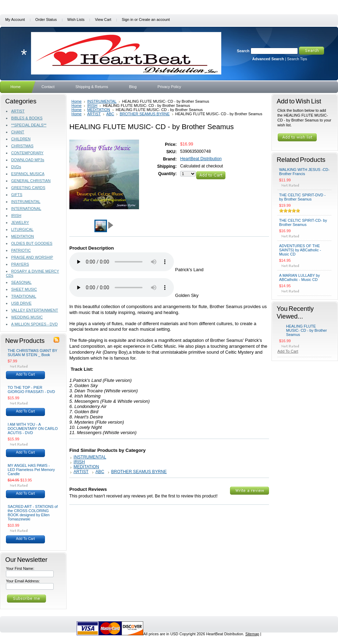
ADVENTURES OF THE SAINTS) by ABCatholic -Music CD (300, 250)
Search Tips (297, 59)
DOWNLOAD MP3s (28, 160)
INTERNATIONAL (26, 209)
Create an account (154, 19)
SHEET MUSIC (24, 289)
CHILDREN (21, 139)
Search (243, 51)
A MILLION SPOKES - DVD (34, 324)
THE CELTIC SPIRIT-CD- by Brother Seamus (303, 222)
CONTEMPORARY (27, 153)
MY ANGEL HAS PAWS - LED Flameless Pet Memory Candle (31, 470)
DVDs (16, 167)
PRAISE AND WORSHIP (32, 257)
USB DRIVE (21, 303)
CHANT (18, 132)
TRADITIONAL (24, 296)
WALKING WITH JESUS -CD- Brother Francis (304, 172)
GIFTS (17, 195)
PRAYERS (20, 264)
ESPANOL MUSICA (28, 174)
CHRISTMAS (22, 146)
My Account (15, 19)
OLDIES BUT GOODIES (32, 243)
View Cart (103, 19)
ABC (110, 114)
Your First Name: (20, 568)
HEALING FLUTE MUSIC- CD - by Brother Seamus (306, 330)
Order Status (46, 19)
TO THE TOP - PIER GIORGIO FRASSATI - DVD (31, 390)
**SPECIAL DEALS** (29, 125)
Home (76, 101)
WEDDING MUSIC (27, 317)
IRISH (16, 215)
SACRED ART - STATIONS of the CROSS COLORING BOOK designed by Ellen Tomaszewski (33, 513)
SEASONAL (21, 282)
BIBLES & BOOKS (27, 118)
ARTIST (18, 111)
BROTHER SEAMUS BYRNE (144, 114)
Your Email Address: (23, 581)
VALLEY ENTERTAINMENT (35, 310)
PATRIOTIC (21, 250)
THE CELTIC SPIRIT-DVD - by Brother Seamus (302, 197)
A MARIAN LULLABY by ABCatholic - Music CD (299, 277)
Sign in (127, 19)
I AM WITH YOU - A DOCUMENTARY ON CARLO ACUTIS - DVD (33, 429)
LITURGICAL (22, 229)
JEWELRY (20, 222)
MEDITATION (22, 236)
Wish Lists (76, 19)
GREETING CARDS (28, 188)
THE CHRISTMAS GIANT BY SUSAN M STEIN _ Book (32, 353)
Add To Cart (25, 374)
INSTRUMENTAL (26, 202)
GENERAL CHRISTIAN (31, 181)
